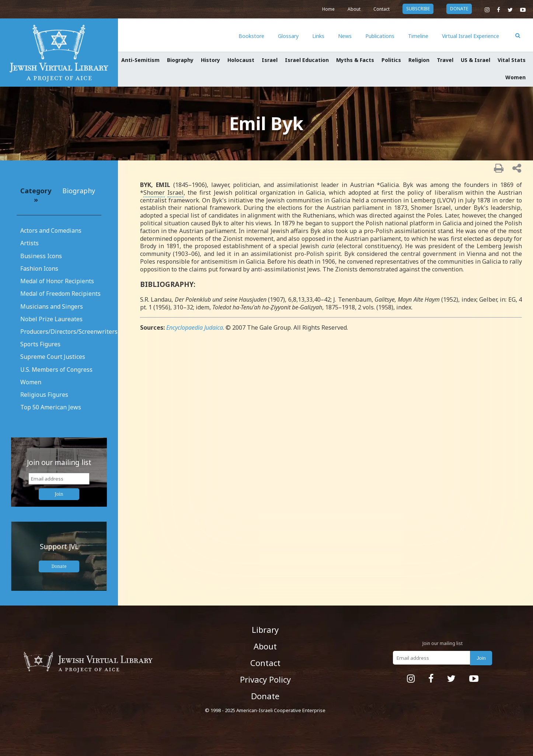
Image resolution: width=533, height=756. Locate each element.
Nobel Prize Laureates (51, 319)
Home (328, 9)
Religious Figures (44, 395)
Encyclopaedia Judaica (195, 327)
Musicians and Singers (52, 306)
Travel (445, 60)
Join (59, 494)
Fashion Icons (39, 268)
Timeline (418, 36)
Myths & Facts (355, 60)
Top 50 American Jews (51, 407)
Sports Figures (40, 344)
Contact (382, 9)
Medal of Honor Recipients (57, 281)
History (210, 60)
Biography (180, 60)
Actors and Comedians (51, 230)
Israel (270, 60)
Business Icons (41, 256)
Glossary (288, 36)
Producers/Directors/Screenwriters (69, 332)
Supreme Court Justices (53, 357)
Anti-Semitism (140, 60)
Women (515, 77)
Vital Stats (512, 60)
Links (318, 36)
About (354, 9)
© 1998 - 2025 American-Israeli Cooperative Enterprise (265, 710)
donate (459, 9)
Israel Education (307, 60)
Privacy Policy (265, 679)
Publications (380, 36)
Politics (391, 60)
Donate (59, 566)
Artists (29, 243)
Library (265, 630)
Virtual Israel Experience (471, 36)
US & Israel (475, 60)
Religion (419, 60)
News (345, 36)
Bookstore (251, 36)
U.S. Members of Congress (56, 370)
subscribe (418, 9)
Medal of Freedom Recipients (60, 294)
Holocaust (241, 60)
